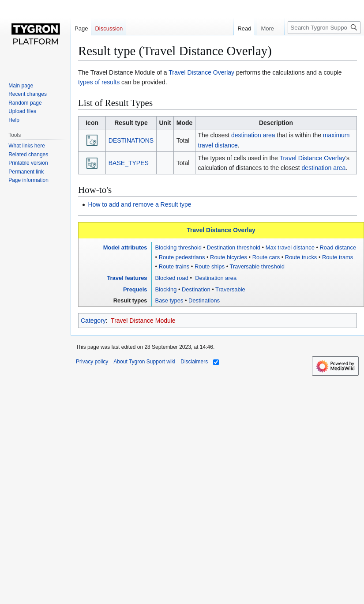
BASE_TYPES (129, 163)
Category (93, 321)
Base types (169, 300)
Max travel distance (290, 247)
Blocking (166, 289)
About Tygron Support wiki (144, 362)
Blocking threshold (178, 247)
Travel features (127, 278)
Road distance (338, 247)
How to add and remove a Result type (139, 204)
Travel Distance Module (143, 321)
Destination (196, 289)
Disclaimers (194, 362)
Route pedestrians (182, 257)
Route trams (338, 257)
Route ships (210, 266)
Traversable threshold (257, 266)
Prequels (135, 289)
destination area (253, 135)
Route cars (266, 257)
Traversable (230, 289)
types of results (99, 82)
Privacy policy (92, 362)
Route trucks (301, 257)
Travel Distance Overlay (201, 72)
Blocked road (172, 278)
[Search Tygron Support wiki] (324, 28)
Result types (130, 300)
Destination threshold (234, 247)
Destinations (204, 300)
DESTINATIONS (131, 140)
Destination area (215, 278)
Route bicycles (229, 257)
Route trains (174, 266)
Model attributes (125, 247)
